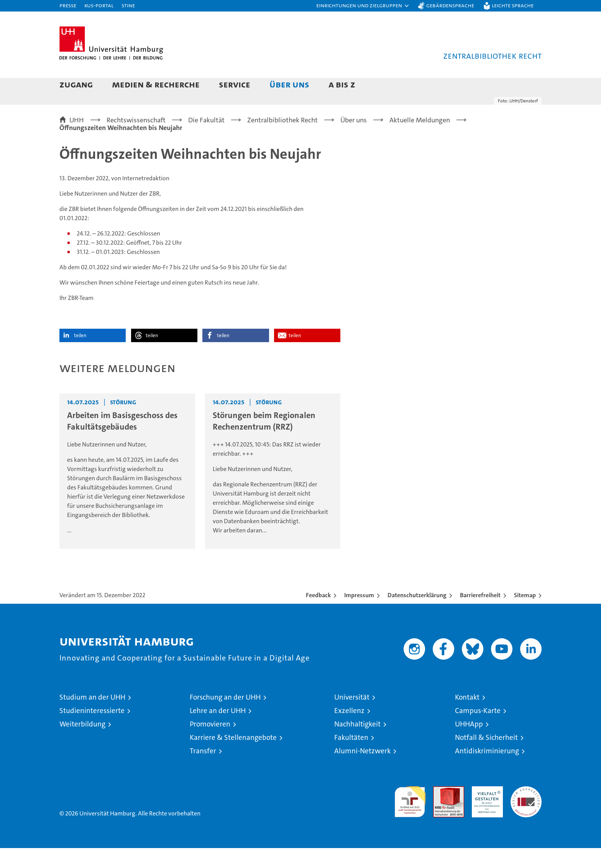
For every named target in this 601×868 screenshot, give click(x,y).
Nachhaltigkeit (357, 744)
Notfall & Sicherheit (486, 757)
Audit (440, 810)
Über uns (289, 84)
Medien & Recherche (156, 84)
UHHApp (469, 744)
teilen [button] (80, 355)
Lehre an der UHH (218, 730)
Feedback (318, 615)
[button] (363, 6)
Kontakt (467, 717)
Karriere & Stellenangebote (233, 757)
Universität (352, 717)
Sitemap (525, 615)
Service (235, 84)
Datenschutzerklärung (417, 615)
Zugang (76, 84)
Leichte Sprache (513, 5)
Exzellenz (349, 730)
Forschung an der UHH (225, 717)
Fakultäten (351, 757)
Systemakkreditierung (526, 810)
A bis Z (342, 84)
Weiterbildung (82, 744)
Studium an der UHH (92, 717)
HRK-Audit (485, 810)
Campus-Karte (478, 730)
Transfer (203, 771)
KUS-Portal (99, 5)
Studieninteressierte (92, 730)
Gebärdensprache (450, 5)
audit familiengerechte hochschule (410, 818)
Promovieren (210, 744)
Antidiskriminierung (487, 771)
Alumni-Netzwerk (362, 771)
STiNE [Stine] (128, 5)
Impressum (359, 615)
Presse (68, 5)
